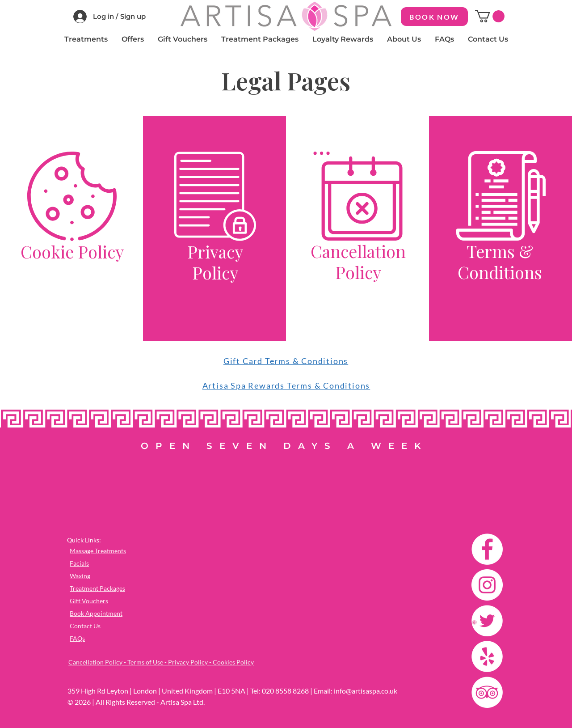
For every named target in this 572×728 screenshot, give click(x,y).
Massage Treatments (98, 551)
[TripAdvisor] (487, 692)
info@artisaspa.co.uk (366, 691)
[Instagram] (487, 585)
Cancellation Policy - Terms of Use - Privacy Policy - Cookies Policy (161, 662)
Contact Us (85, 626)
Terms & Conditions (500, 262)
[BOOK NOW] (434, 17)
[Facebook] (487, 549)
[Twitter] (487, 621)
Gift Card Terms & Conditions (286, 361)
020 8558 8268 (285, 691)
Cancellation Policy (358, 262)
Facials (79, 563)
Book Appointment (96, 613)
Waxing (80, 576)
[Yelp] (487, 656)
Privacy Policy (215, 262)
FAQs (77, 638)
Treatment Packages (97, 588)
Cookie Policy (72, 252)
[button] (490, 16)
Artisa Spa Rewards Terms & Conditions (286, 385)
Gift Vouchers (89, 601)
